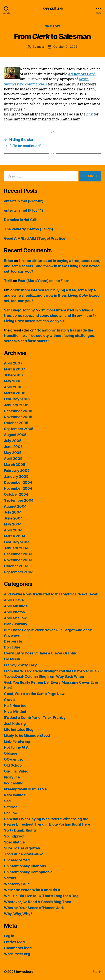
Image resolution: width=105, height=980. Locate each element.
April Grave (14, 600)
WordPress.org (17, 954)
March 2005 (15, 465)
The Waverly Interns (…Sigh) (29, 229)
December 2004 (18, 482)
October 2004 (16, 494)
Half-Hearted (15, 706)
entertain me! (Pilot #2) (24, 201)
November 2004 (18, 488)
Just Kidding (15, 724)
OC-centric (14, 759)
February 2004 (17, 542)
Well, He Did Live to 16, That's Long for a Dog (41, 896)
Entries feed (14, 942)
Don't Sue (12, 647)
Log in (9, 936)
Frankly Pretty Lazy (20, 665)
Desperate (13, 641)
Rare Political (15, 795)
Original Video (16, 771)
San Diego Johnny (19, 310)
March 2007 (14, 369)
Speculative (14, 842)
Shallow (53, 26)
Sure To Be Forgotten (22, 848)
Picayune (12, 777)
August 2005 (15, 435)
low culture (52, 8)
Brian (9, 261)
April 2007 (13, 363)
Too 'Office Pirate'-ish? (23, 854)
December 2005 (18, 411)
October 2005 (16, 423)
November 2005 (18, 417)
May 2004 (13, 524)
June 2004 (13, 518)
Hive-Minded (15, 712)
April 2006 (13, 387)
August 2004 (15, 506)
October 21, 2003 (65, 47)
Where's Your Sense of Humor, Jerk (34, 908)
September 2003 (19, 572)
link (89, 114)
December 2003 (18, 554)
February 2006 (17, 399)
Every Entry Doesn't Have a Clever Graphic (41, 653)
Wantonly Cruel (17, 884)
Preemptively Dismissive (25, 789)
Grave (9, 700)
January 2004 (16, 548)
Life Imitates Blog (19, 729)
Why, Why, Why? (18, 914)
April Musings (16, 606)
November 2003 (18, 560)
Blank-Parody (16, 624)
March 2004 (15, 536)
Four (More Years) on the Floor (43, 281)
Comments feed (18, 948)
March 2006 (15, 393)
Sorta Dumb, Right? (20, 830)
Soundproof (14, 836)
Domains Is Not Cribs (22, 220)
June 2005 (13, 447)
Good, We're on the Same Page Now (34, 694)
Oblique (11, 753)
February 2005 (17, 471)
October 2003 (16, 566)
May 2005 (13, 453)
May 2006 (13, 381)
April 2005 (13, 459)
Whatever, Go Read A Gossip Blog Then (37, 902)
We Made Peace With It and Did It (32, 890)
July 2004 (13, 512)
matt (41, 47)
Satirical (11, 807)
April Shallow (15, 618)
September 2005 (19, 429)
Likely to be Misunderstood (27, 735)
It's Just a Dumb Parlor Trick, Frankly (35, 718)
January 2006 (16, 405)
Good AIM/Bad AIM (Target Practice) (35, 238)
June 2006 (13, 375)
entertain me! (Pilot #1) (23, 210)
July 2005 (13, 441)
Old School (13, 765)
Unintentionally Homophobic (28, 872)
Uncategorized (17, 860)
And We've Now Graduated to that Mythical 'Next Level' (51, 594)
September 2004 (19, 500)
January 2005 (16, 476)
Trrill (8, 281)
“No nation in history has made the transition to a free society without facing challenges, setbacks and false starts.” (49, 336)
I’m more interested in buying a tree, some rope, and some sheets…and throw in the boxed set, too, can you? (52, 266)
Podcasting (14, 783)
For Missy (12, 659)
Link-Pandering (17, 741)
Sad (7, 801)
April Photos (14, 612)
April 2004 (13, 530)
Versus (10, 878)
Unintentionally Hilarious (25, 866)
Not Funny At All (17, 747)
